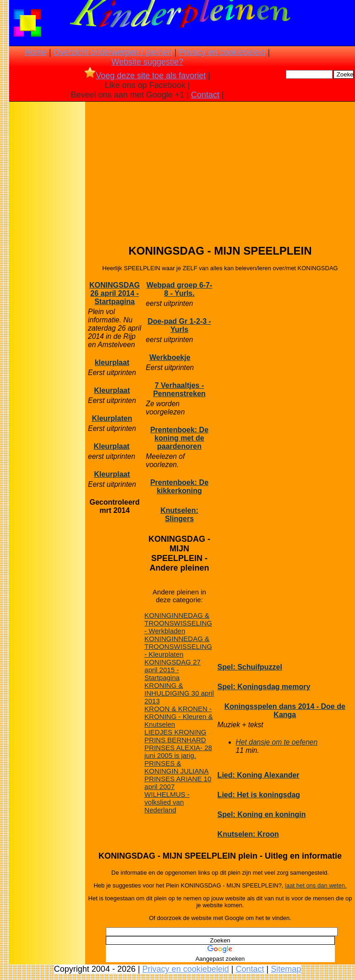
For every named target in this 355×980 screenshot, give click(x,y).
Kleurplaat (112, 390)
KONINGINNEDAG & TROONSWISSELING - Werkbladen (178, 623)
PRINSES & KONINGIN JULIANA (176, 767)
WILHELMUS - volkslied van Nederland (167, 802)
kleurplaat (112, 362)
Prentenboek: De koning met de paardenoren (179, 438)
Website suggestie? (147, 62)
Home (36, 52)
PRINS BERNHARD (175, 740)
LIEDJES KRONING (175, 732)
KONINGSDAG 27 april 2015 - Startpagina (172, 670)
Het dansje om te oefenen (277, 742)
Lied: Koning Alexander (259, 775)
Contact (205, 95)
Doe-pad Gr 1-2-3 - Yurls (179, 325)
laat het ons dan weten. (316, 885)
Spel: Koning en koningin (262, 814)
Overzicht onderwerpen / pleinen (113, 52)
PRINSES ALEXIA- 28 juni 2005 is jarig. (178, 751)
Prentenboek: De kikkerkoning (179, 487)
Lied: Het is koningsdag (259, 795)
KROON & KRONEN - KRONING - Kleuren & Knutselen (178, 716)
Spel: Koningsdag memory (264, 687)
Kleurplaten (112, 418)
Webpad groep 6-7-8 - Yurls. (180, 289)
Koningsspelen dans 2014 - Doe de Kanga (285, 710)
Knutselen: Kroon (248, 834)
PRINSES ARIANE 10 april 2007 (178, 783)
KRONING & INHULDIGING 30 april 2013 (179, 693)
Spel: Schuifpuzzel (250, 667)
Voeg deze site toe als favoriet (145, 76)
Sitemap (286, 969)
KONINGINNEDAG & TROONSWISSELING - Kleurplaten (178, 646)
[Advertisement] (47, 248)
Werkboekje (170, 357)
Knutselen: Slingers (179, 514)
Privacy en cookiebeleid (222, 52)
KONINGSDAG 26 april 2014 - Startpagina (115, 293)
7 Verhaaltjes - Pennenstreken (179, 389)
